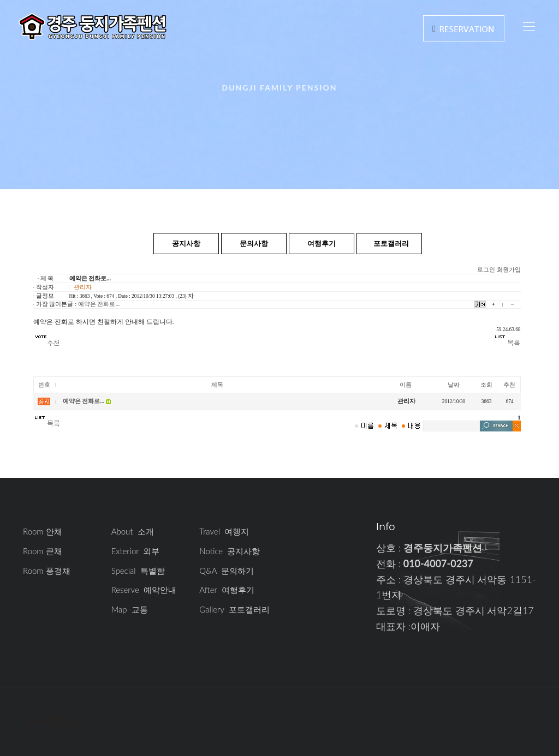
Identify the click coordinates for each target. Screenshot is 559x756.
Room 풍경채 (47, 571)
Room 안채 (43, 531)
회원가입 (509, 270)
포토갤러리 (391, 243)
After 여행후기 (227, 590)
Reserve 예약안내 (144, 590)
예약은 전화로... (99, 304)
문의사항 (254, 243)
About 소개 (133, 531)
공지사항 (186, 243)
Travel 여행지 (224, 531)
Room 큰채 (43, 551)
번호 (44, 385)
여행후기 (322, 243)
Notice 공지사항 (230, 551)
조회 (486, 385)
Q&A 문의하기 (227, 571)
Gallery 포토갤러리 (234, 609)
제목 (217, 385)
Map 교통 (130, 609)
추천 (509, 385)
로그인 (486, 270)
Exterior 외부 (136, 551)
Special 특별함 (138, 571)
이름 (406, 385)
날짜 (454, 385)
